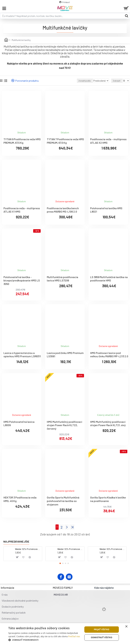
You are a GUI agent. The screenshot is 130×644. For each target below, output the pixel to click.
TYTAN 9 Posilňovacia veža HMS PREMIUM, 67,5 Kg (22, 141)
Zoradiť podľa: (74, 81)
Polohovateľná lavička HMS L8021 (106, 210)
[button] (60, 563)
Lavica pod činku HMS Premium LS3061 (65, 355)
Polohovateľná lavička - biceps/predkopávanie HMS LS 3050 (22, 281)
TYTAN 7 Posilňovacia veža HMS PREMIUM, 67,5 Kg (65, 141)
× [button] (126, 627)
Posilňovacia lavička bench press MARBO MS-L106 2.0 (63, 210)
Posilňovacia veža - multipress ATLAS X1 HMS (22, 210)
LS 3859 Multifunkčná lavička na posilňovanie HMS (109, 279)
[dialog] (65, 634)
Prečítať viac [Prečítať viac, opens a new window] (74, 636)
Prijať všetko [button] (102, 629)
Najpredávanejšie (16, 541)
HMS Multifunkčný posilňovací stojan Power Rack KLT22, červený (64, 425)
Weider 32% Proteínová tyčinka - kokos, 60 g (28, 548)
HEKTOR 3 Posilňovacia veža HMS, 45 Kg (20, 499)
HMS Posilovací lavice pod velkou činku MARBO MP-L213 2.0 (109, 355)
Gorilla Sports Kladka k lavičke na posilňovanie (108, 499)
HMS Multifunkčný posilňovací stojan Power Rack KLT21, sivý (108, 423)
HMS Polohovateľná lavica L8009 (19, 423)
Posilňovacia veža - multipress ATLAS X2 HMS (108, 141)
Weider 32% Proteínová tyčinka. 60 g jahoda (70, 548)
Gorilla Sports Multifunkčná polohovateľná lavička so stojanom (63, 501)
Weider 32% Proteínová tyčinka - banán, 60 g (112, 548)
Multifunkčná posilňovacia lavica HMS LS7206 (62, 279)
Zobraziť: (117, 81)
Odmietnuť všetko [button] (101, 637)
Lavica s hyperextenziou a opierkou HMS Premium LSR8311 (22, 355)
